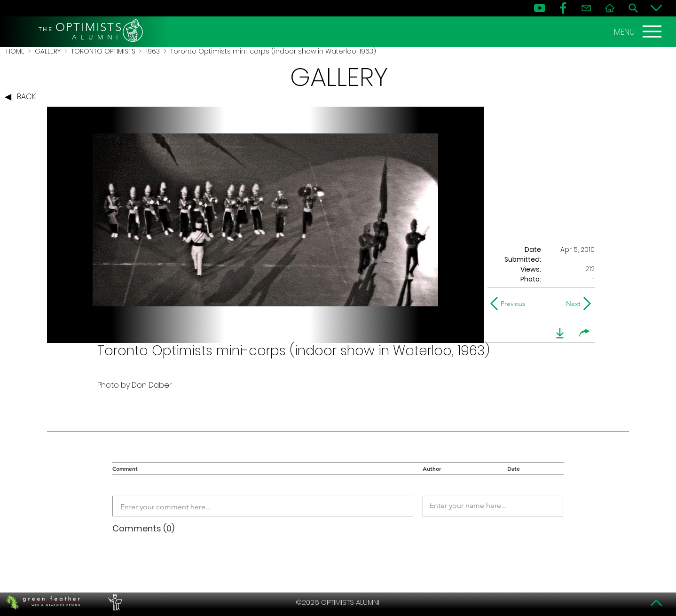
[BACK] (23, 97)
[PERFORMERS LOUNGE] (114, 602)
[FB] (563, 8)
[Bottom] (656, 8)
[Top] (656, 603)
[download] (560, 333)
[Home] (610, 8)
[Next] (571, 304)
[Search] (633, 8)
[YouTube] (540, 8)
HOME (15, 51)
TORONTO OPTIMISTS (103, 51)
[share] (584, 333)
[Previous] (510, 304)
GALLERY (48, 51)
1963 (153, 51)
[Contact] (586, 8)
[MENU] (639, 31)
